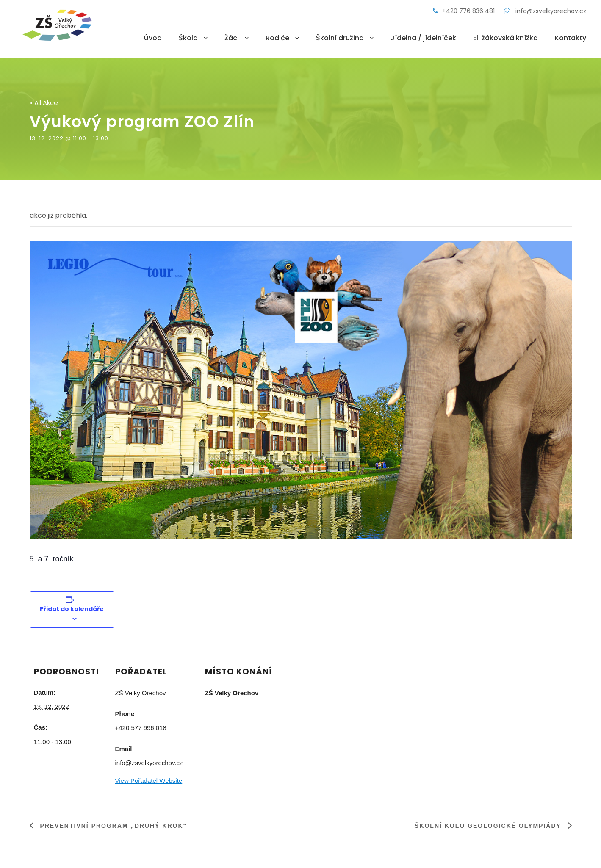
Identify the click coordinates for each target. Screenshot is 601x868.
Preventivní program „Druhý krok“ (112, 826)
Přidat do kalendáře (72, 609)
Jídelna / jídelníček (423, 38)
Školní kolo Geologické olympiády (489, 826)
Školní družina (340, 38)
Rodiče (277, 38)
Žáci (232, 38)
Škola (188, 38)
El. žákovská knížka (505, 38)
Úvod (153, 38)
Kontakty (571, 38)
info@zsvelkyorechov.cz (545, 11)
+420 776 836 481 (465, 11)
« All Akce (44, 103)
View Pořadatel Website (149, 781)
